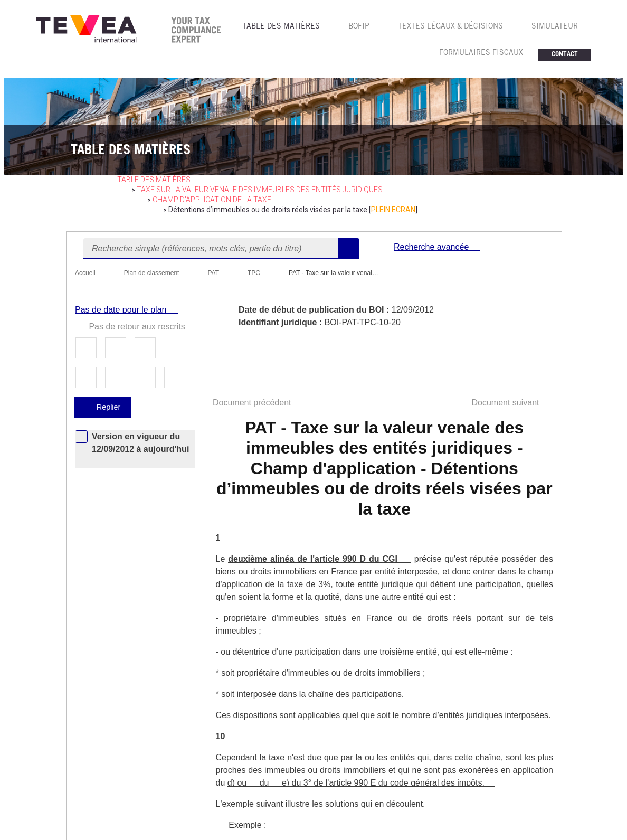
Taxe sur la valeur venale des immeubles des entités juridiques (260, 190)
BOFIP (359, 27)
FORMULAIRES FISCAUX (481, 53)
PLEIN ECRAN (393, 210)
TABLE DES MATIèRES (281, 27)
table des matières (154, 180)
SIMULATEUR (555, 27)
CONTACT (565, 55)
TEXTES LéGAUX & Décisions (450, 27)
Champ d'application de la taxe (212, 200)
